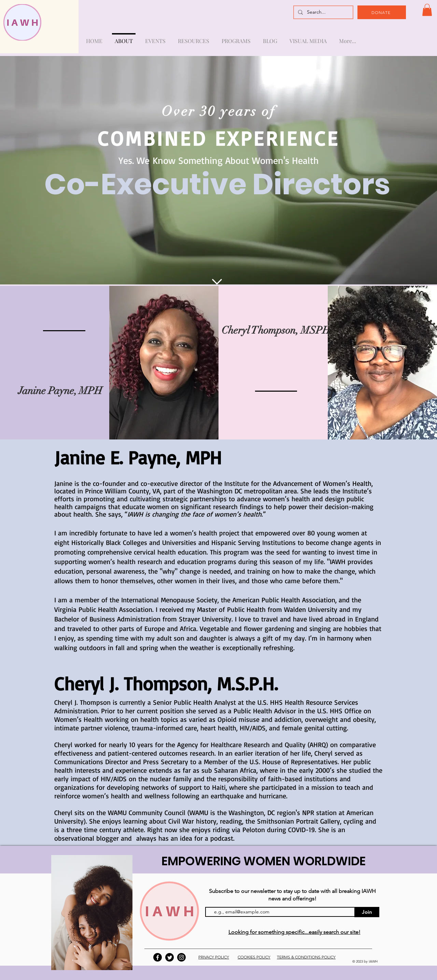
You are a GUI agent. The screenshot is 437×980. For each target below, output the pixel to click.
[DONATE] (382, 12)
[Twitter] (170, 957)
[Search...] (323, 12)
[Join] (367, 912)
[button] (427, 10)
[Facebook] (158, 957)
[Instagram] (181, 957)
